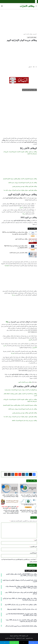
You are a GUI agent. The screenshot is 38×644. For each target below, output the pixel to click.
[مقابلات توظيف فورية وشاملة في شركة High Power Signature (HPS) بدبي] (33, 248)
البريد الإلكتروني (33, 547)
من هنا (24, 214)
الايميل (21, 208)
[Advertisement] (19, 21)
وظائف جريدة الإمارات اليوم (21, 239)
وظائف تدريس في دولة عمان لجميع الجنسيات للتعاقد (24, 420)
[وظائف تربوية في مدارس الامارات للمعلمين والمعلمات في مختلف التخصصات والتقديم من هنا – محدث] (10, 504)
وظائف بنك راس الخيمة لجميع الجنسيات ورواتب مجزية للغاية (23, 183)
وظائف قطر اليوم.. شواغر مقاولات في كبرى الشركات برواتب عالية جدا (20, 190)
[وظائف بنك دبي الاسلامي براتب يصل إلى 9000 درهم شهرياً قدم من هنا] (28, 489)
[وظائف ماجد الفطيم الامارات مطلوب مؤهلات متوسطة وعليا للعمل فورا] (10, 489)
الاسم (35, 540)
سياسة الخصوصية (29, 638)
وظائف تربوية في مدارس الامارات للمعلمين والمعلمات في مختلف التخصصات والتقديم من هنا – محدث (11, 512)
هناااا (7, 322)
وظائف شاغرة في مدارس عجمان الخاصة (18, 253)
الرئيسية (35, 34)
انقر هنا (13, 353)
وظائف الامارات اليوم (28, 34)
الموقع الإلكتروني (33, 553)
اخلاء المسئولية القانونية (10, 638)
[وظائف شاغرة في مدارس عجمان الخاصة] (33, 255)
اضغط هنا (7, 266)
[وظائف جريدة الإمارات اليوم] (33, 241)
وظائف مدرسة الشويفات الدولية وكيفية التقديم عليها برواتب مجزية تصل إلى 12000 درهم (28, 512)
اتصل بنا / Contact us (20, 638)
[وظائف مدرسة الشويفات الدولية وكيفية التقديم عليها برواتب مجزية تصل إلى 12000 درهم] (28, 504)
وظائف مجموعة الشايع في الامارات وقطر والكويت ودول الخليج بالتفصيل (20, 179)
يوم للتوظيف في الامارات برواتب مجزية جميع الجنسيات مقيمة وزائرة (21, 390)
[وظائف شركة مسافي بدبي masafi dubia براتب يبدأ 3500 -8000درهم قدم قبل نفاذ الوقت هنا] (33, 234)
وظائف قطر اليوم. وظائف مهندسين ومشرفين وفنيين (25, 186)
